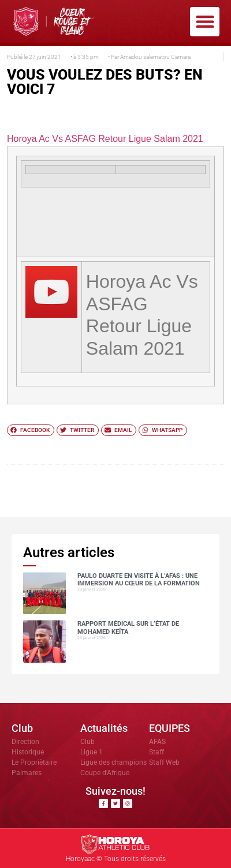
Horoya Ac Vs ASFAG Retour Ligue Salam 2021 (105, 139)
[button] (205, 22)
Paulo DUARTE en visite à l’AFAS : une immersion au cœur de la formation (139, 580)
